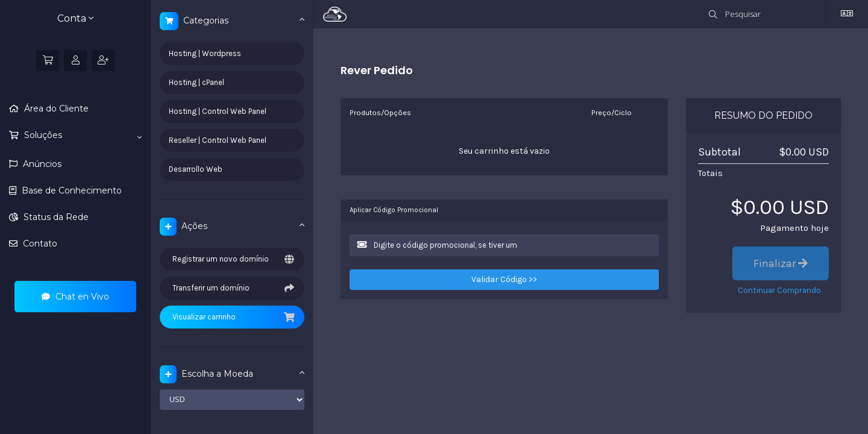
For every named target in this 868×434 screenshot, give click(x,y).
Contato (39, 244)
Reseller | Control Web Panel (218, 140)
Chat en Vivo (75, 297)
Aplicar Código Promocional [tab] (394, 210)
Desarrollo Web (196, 169)
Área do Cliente (55, 108)
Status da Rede (55, 217)
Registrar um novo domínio (232, 259)
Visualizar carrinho (232, 317)
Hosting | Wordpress (205, 53)
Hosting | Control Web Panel (218, 111)
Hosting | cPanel (197, 82)
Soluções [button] (82, 136)
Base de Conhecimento (71, 190)
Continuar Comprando (779, 290)
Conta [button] (75, 18)
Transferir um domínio (232, 288)
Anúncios (41, 164)
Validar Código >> (504, 279)
